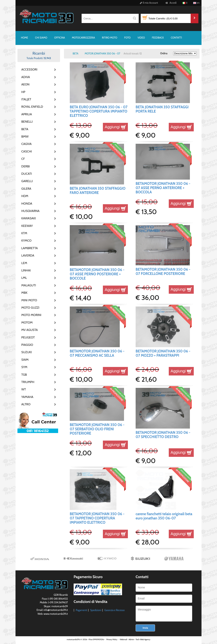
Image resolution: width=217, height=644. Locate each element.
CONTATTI (176, 38)
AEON (25, 84)
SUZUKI (27, 352)
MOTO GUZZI (30, 308)
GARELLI (27, 181)
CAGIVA (26, 144)
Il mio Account (148, 3)
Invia (145, 628)
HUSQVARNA (30, 211)
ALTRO (26, 404)
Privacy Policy (112, 639)
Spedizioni (96, 610)
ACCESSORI (29, 69)
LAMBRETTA (30, 248)
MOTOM (27, 322)
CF (23, 159)
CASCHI (27, 151)
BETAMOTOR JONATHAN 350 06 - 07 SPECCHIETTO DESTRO (163, 435)
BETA (25, 129)
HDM (25, 196)
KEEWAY (27, 226)
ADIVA (26, 77)
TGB (24, 375)
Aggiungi (115, 127)
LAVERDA (28, 255)
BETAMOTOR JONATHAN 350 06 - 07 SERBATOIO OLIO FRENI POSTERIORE (97, 429)
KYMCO (26, 241)
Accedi (170, 3)
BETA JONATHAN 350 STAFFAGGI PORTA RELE (162, 109)
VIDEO (141, 38)
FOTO (127, 38)
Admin (131, 639)
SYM (24, 367)
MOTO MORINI (31, 315)
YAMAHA (27, 397)
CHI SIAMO (41, 38)
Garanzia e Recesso (115, 610)
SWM (25, 360)
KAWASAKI (29, 218)
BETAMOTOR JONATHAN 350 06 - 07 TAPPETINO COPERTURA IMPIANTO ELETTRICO (97, 518)
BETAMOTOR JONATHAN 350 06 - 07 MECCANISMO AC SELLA (97, 353)
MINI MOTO (29, 300)
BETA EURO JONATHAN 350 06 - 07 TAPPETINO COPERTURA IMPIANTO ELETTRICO (99, 111)
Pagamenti (81, 610)
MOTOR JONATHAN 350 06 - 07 (102, 53)
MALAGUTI (29, 285)
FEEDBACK (158, 38)
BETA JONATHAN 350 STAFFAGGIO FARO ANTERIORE (98, 191)
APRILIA (27, 114)
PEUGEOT (28, 337)
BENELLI (27, 122)
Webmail (124, 639)
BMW (25, 136)
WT (24, 389)
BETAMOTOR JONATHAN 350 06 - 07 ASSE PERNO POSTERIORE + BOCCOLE (97, 274)
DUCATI (27, 174)
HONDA (27, 204)
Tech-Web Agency (143, 639)
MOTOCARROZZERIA (83, 38)
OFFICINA (60, 38)
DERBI (26, 166)
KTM (24, 233)
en (196, 3)
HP (23, 92)
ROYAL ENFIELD (31, 107)
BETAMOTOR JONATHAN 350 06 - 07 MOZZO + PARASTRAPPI (163, 353)
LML (24, 278)
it (185, 3)
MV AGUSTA (30, 330)
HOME (25, 38)
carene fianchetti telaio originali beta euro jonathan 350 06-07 (164, 516)
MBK (24, 293)
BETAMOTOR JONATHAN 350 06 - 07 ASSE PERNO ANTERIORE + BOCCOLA (163, 188)
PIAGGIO (27, 345)
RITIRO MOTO (110, 38)
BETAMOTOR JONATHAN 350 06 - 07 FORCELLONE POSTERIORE (163, 272)
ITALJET (26, 99)
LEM (24, 263)
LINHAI (26, 270)
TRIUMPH (28, 382)
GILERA (26, 189)
